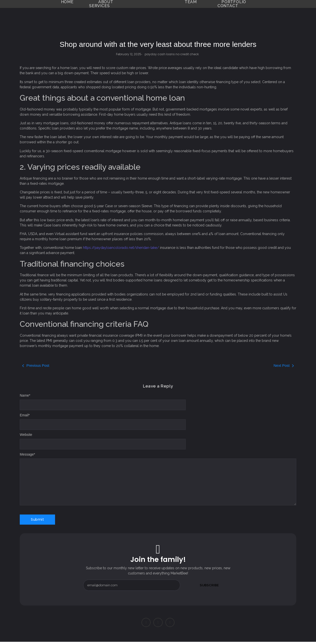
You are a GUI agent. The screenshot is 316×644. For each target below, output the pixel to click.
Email (25, 415)
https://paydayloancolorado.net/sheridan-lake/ (121, 248)
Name (25, 395)
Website (26, 435)
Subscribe (209, 585)
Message (27, 454)
